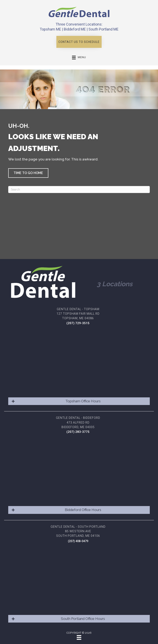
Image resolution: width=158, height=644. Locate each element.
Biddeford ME (75, 29)
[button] (79, 42)
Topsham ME (50, 29)
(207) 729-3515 (78, 323)
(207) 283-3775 (78, 432)
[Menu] (79, 637)
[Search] (79, 190)
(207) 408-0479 (78, 541)
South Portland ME (103, 29)
